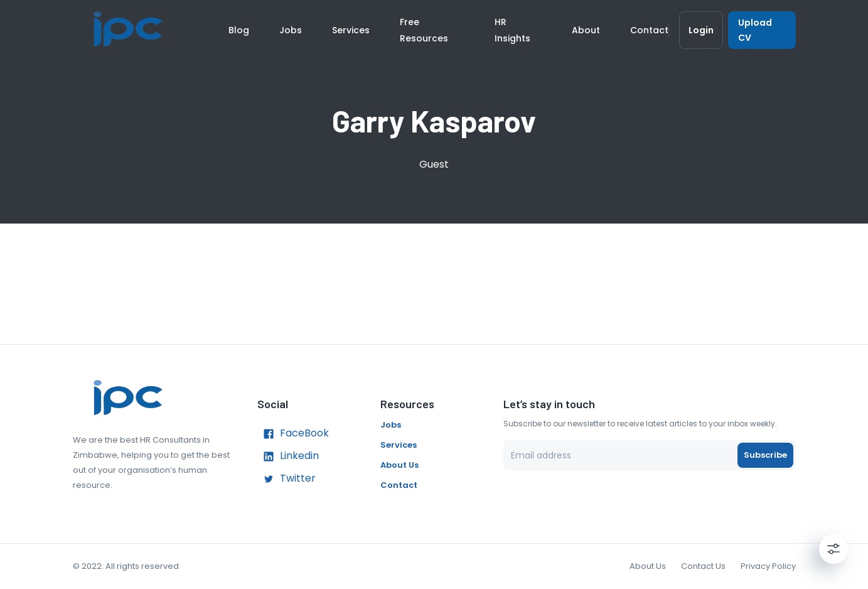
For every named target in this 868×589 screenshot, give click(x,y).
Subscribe (765, 455)
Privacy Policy (768, 566)
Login (701, 30)
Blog (239, 30)
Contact (649, 30)
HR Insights (512, 30)
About (586, 30)
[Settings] (833, 549)
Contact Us (703, 566)
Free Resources (424, 30)
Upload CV (762, 30)
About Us (399, 465)
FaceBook (293, 434)
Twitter (287, 479)
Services (351, 30)
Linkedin (288, 457)
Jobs (291, 30)
